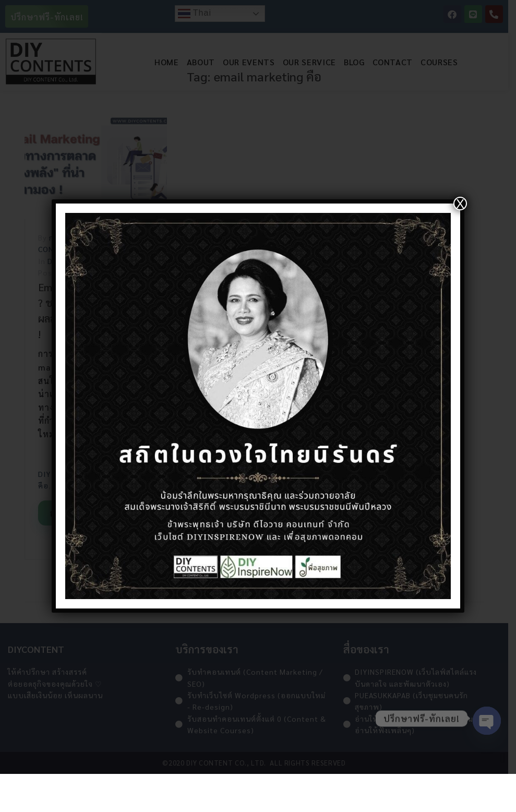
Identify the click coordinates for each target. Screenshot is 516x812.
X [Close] (460, 204)
